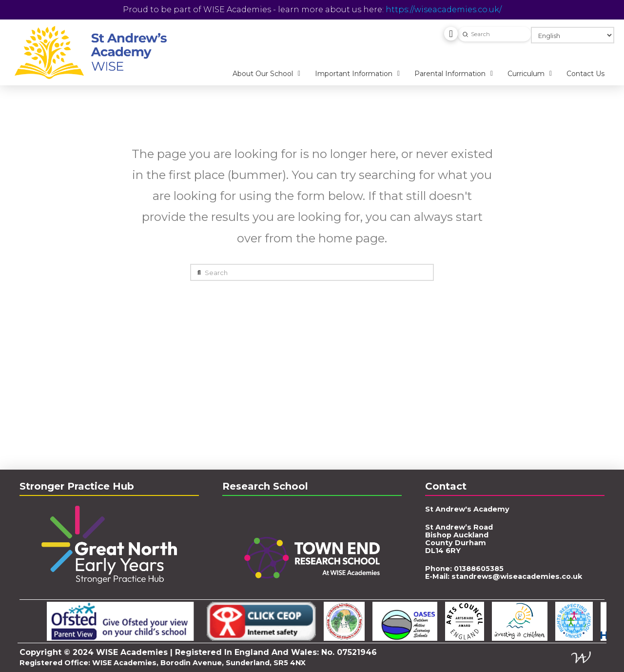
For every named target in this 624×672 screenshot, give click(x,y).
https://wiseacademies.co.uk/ (444, 10)
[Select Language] (573, 35)
